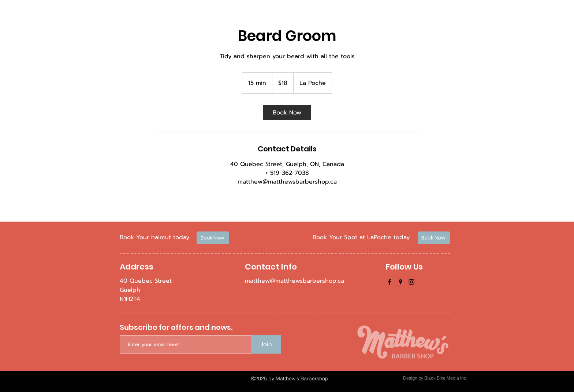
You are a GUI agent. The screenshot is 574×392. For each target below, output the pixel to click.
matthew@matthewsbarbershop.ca (295, 281)
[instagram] (411, 282)
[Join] (266, 344)
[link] (287, 113)
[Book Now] (213, 238)
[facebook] (389, 282)
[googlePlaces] (400, 282)
